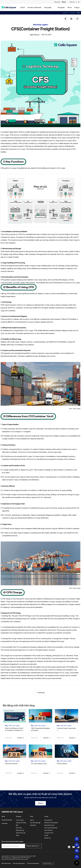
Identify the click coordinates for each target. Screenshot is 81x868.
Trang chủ (65, 13)
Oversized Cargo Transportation (66, 729)
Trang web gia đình (47, 863)
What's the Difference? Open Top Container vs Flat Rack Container (14, 729)
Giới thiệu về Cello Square (51, 823)
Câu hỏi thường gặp (35, 823)
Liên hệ (32, 820)
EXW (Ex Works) (62, 764)
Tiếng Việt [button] (72, 2)
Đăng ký (41, 803)
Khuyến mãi (47, 838)
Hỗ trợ (69, 7)
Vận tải (23, 7)
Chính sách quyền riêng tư (19, 863)
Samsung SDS (48, 820)
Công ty (77, 7)
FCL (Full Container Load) (39, 764)
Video (17, 835)
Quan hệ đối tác (48, 830)
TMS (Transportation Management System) (40, 729)
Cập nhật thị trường (21, 823)
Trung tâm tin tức (49, 833)
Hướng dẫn (33, 825)
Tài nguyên (61, 7)
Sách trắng (19, 828)
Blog (78, 13)
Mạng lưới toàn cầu (49, 825)
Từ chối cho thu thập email (33, 863)
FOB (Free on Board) (11, 764)
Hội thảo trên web (21, 833)
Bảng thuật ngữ (20, 830)
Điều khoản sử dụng (6, 863)
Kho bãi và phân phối (34, 7)
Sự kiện (46, 835)
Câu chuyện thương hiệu (51, 828)
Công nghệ (48, 7)
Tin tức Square (20, 820)
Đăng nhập (57, 2)
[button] (9, 8)
